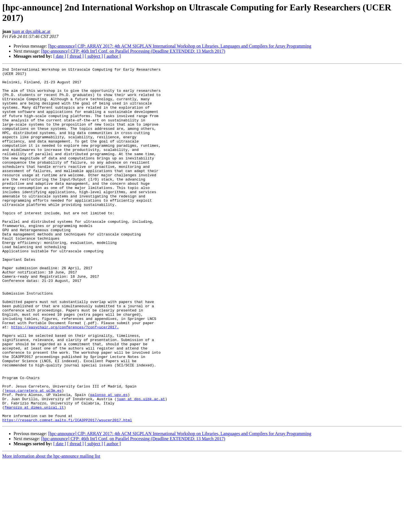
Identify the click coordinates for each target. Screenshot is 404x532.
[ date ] (60, 56)
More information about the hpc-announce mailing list (51, 527)
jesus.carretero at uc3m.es (33, 455)
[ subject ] (94, 56)
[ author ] (112, 56)
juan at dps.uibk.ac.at (31, 31)
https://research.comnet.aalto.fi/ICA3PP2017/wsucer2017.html (67, 491)
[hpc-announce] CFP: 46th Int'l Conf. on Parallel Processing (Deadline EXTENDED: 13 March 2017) (133, 51)
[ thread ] (75, 56)
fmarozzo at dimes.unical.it (34, 476)
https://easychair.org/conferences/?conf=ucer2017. (65, 379)
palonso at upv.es (109, 460)
